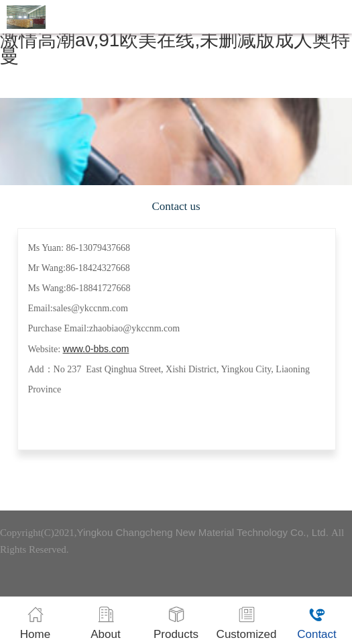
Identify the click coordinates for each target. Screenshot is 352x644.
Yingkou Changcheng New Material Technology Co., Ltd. (204, 532)
